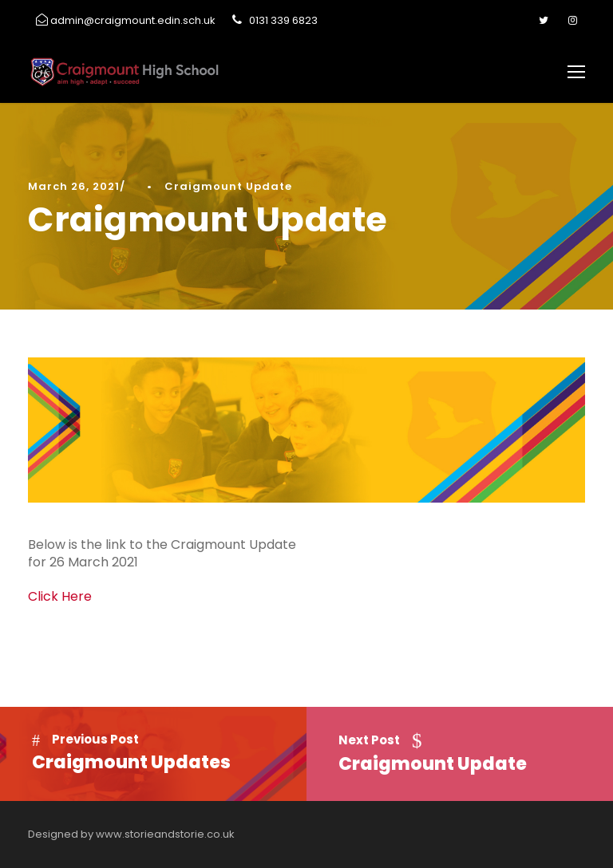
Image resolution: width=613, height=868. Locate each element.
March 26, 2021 (74, 186)
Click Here (60, 596)
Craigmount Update (228, 186)
